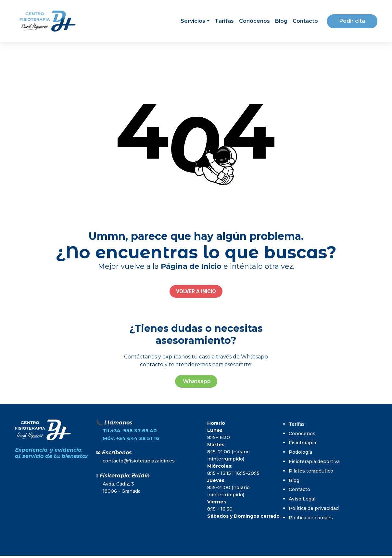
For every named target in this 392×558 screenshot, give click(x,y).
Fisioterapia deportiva (314, 461)
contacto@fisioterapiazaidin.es (139, 461)
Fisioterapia (302, 443)
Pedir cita (352, 21)
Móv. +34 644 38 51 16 (131, 438)
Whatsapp (196, 381)
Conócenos (254, 21)
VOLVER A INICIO (196, 291)
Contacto (305, 21)
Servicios (193, 21)
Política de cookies (311, 518)
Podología (300, 452)
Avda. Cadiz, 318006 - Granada (122, 487)
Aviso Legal (302, 499)
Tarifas (224, 21)
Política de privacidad (314, 508)
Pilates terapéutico (311, 471)
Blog (281, 21)
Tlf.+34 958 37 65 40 (130, 430)
